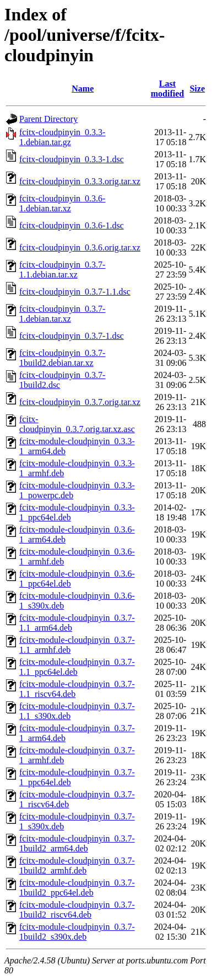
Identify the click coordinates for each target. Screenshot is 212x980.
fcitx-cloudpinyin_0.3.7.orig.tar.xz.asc (77, 424)
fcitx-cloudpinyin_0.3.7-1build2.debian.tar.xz (62, 358)
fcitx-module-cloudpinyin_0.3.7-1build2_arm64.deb (77, 843)
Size (197, 89)
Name (83, 89)
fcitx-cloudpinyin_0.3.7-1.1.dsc (75, 292)
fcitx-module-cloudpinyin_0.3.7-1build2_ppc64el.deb (77, 888)
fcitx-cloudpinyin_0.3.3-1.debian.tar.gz (62, 137)
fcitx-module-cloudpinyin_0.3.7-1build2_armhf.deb (77, 866)
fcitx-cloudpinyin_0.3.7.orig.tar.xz (80, 402)
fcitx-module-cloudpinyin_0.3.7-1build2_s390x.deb (77, 932)
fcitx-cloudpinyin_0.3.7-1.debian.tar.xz (62, 314)
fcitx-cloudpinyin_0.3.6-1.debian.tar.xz (62, 203)
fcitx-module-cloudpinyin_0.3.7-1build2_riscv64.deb (77, 910)
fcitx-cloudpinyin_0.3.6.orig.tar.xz (80, 247)
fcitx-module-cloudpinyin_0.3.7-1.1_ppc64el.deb (77, 667)
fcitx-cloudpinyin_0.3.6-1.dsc (72, 225)
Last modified (167, 89)
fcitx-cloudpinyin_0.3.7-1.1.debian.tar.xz (62, 270)
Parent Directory (48, 119)
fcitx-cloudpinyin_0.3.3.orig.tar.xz (80, 181)
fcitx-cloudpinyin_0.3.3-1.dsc (72, 159)
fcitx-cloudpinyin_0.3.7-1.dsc (72, 336)
